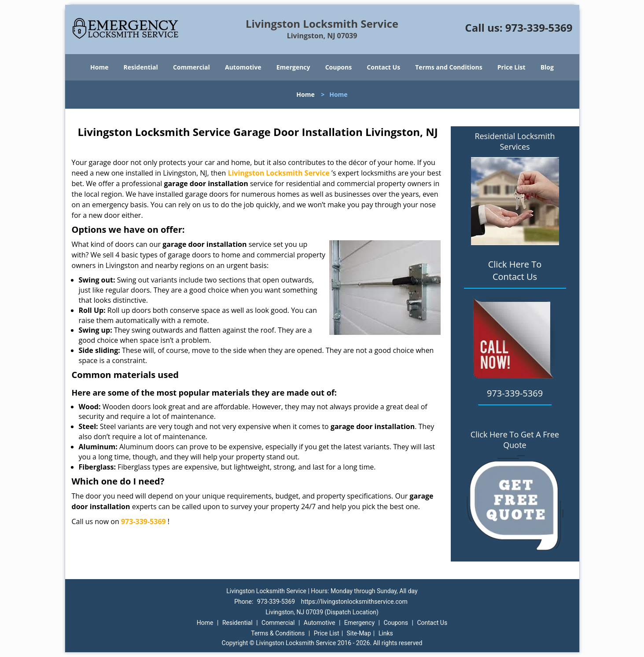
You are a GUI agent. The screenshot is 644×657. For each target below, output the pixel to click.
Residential (141, 67)
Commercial (191, 67)
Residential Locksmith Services (515, 141)
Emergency (293, 67)
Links (386, 633)
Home (99, 67)
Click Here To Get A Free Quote (515, 440)
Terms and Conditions (449, 67)
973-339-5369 (539, 28)
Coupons (339, 67)
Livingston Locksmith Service (278, 173)
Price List (512, 67)
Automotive (243, 67)
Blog (547, 67)
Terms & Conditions (278, 633)
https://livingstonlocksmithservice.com (354, 602)
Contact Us (383, 67)
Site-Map (359, 633)
